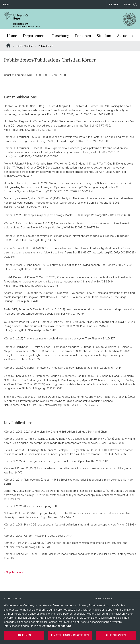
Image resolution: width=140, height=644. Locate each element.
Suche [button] (130, 4)
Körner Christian (25, 46)
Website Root (8, 45)
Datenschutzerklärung (57, 626)
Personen (83, 36)
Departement (34, 36)
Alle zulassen (116, 635)
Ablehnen (24, 635)
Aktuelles (125, 36)
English (7, 4)
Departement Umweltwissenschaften (27, 25)
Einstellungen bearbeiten (70, 635)
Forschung (60, 36)
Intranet (114, 4)
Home (12, 36)
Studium (104, 36)
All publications (15, 572)
